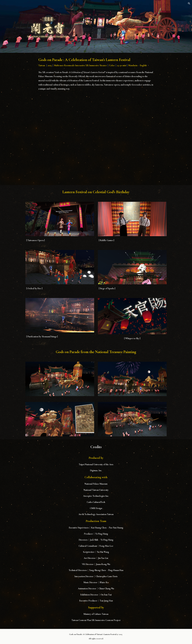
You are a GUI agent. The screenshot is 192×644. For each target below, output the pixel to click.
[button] (189, 3)
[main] (96, 62)
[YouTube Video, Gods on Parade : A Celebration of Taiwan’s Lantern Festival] (96, 137)
